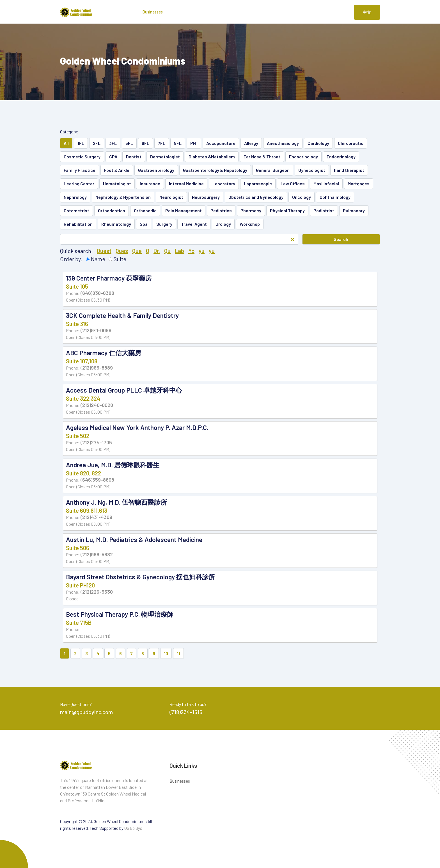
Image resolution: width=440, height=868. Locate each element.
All (66, 143)
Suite (120, 259)
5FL (129, 143)
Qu (167, 251)
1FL (81, 143)
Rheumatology (116, 224)
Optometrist (76, 210)
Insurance (150, 184)
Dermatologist (165, 157)
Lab (179, 251)
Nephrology (75, 197)
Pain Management (184, 210)
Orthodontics (112, 210)
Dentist (134, 157)
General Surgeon (273, 170)
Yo (191, 251)
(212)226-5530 (97, 592)
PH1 (194, 143)
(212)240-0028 (97, 405)
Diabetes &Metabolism (212, 157)
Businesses (153, 12)
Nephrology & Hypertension (123, 197)
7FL (162, 143)
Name (98, 259)
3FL (113, 143)
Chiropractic (351, 143)
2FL (97, 143)
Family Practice (80, 170)
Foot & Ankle (117, 170)
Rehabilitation (78, 224)
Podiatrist (324, 210)
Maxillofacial (326, 184)
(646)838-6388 (97, 293)
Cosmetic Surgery (82, 157)
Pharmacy (251, 210)
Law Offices (293, 184)
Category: (69, 132)
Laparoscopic (258, 184)
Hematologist (117, 184)
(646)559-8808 (97, 480)
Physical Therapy (287, 210)
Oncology (302, 197)
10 (166, 653)
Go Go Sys (133, 828)
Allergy (251, 143)
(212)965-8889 (97, 368)
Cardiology (318, 143)
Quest (104, 251)
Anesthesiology (283, 143)
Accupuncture (221, 143)
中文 (367, 12)
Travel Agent (194, 224)
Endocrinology (303, 157)
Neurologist (171, 197)
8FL (178, 143)
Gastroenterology (156, 170)
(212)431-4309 (96, 517)
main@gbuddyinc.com (86, 712)
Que (137, 251)
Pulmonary (354, 210)
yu (202, 251)
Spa (144, 224)
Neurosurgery (206, 197)
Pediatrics (221, 210)
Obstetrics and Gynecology (256, 197)
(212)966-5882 (97, 554)
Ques (122, 251)
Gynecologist (312, 170)
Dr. (157, 251)
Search (341, 239)
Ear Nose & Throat (262, 157)
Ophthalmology (335, 197)
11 (178, 653)
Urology (223, 224)
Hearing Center (79, 184)
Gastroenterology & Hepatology (215, 170)
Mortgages (359, 184)
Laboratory (224, 184)
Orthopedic (145, 210)
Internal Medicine (186, 184)
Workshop (250, 224)
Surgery (164, 224)
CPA (113, 157)
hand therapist (349, 170)
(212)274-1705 (96, 442)
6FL (145, 143)
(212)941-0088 (96, 330)
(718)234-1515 (186, 712)
